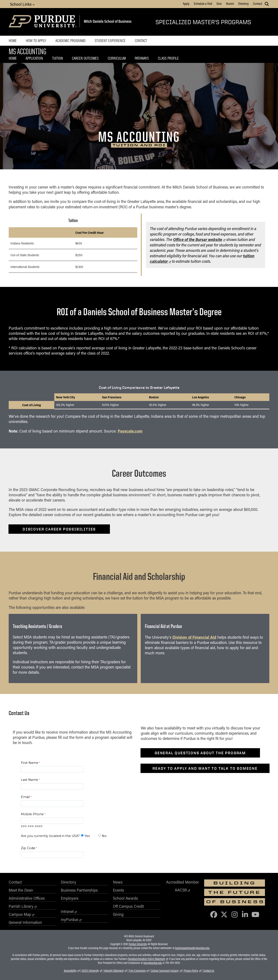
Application (34, 58)
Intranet (67, 911)
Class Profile (168, 58)
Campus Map (20, 914)
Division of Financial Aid (194, 637)
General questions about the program (200, 753)
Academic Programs (70, 40)
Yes (87, 836)
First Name (30, 763)
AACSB (181, 890)
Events (118, 890)
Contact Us (209, 971)
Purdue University (138, 944)
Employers (70, 898)
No (104, 836)
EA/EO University (90, 971)
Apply (186, 3)
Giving (118, 914)
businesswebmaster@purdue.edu (192, 948)
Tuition (58, 58)
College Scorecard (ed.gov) (165, 971)
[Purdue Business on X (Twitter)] (224, 914)
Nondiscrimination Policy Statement (146, 959)
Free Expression (137, 971)
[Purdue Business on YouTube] (255, 914)
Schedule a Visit (203, 3)
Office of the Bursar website (198, 239)
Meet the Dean (21, 890)
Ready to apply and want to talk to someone (205, 768)
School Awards (125, 898)
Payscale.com (130, 431)
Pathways (142, 58)
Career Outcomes (85, 58)
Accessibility (70, 971)
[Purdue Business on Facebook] (214, 914)
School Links (22, 4)
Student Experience (110, 40)
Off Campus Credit (128, 906)
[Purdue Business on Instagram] (235, 914)
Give (219, 3)
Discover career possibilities (59, 529)
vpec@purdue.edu (153, 963)
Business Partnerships (79, 890)
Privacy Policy (191, 971)
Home (13, 40)
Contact (258, 3)
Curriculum (117, 58)
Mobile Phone (32, 814)
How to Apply (36, 40)
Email (25, 797)
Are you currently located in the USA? (50, 836)
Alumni (230, 3)
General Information (25, 922)
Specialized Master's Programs (203, 22)
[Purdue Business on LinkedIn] (245, 914)
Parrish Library (21, 906)
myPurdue (69, 919)
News (118, 882)
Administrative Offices (27, 898)
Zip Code (28, 848)
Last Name (29, 780)
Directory (243, 3)
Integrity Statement (114, 971)
